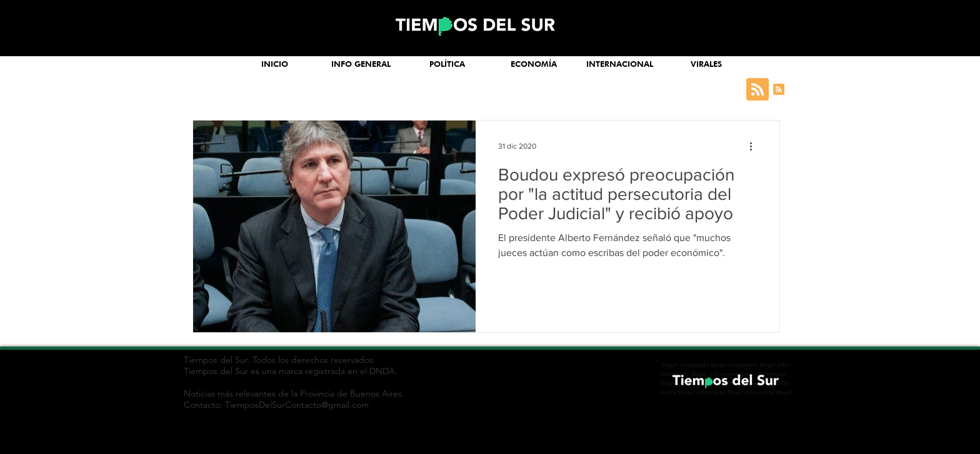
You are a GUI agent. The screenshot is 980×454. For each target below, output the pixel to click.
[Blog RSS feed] (757, 90)
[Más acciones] (755, 146)
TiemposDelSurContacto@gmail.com (297, 405)
